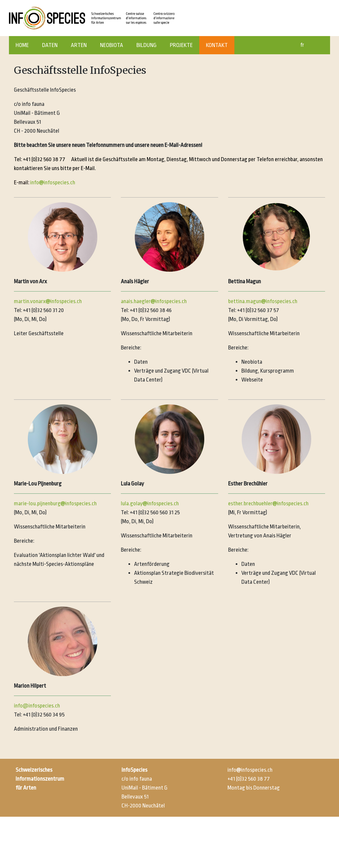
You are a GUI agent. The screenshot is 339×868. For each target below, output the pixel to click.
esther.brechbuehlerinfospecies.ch (268, 503)
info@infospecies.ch (37, 706)
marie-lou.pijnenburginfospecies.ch (55, 503)
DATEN (50, 45)
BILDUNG (146, 45)
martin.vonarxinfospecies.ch (48, 301)
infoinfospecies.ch (53, 183)
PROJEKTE (181, 45)
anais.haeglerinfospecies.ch (154, 301)
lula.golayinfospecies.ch (150, 503)
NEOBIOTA (112, 45)
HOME (22, 45)
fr (302, 45)
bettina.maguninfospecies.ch (263, 301)
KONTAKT (217, 45)
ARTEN (79, 45)
